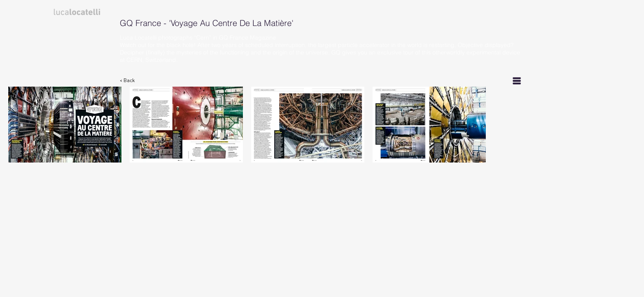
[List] (517, 81)
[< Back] (132, 81)
